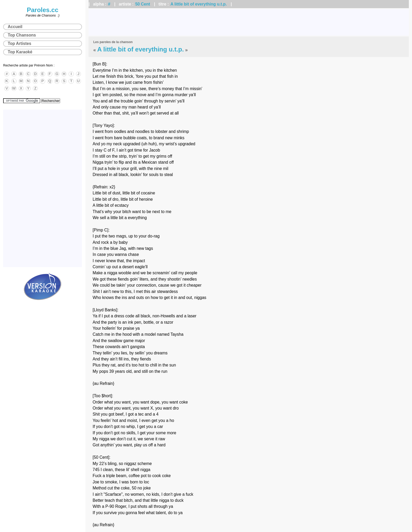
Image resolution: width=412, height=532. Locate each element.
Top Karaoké (20, 52)
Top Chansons (22, 35)
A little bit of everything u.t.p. (199, 4)
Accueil (15, 27)
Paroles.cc (43, 10)
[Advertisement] (249, 22)
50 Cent (143, 4)
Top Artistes (20, 43)
